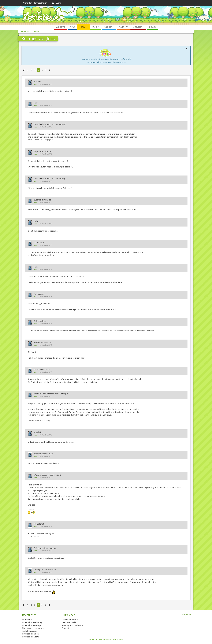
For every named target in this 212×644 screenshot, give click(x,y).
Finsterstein (39, 294)
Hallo (36, 103)
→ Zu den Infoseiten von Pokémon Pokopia (106, 62)
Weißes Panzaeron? (42, 342)
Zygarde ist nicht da (42, 151)
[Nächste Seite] (50, 70)
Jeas (35, 84)
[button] (186, 49)
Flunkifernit (39, 524)
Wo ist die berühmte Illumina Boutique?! (52, 394)
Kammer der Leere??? (43, 454)
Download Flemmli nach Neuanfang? (50, 124)
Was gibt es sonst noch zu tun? (47, 475)
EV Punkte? (39, 243)
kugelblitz (38, 432)
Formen (37, 81)
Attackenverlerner (42, 369)
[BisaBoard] (106, 15)
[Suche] (56, 3)
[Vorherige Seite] (24, 70)
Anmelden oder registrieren (35, 3)
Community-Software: (106, 640)
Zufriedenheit (40, 321)
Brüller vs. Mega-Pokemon (45, 548)
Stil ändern (187, 615)
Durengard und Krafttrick (45, 569)
